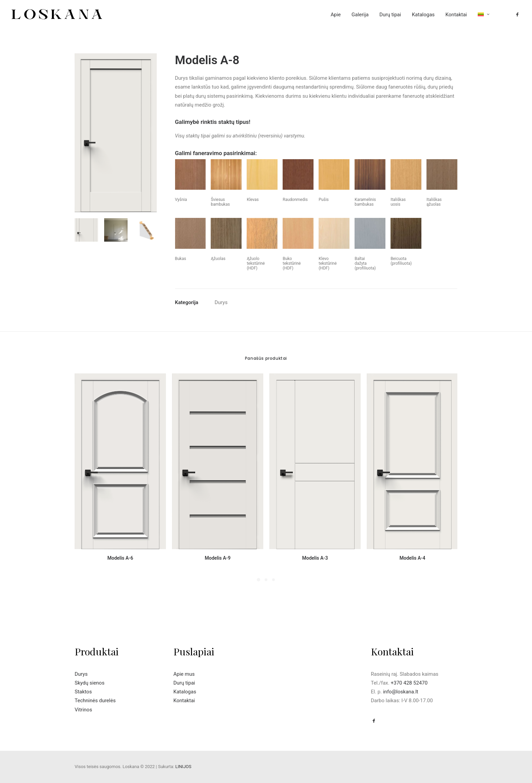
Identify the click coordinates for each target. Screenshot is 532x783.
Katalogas (423, 15)
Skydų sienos (90, 683)
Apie (336, 15)
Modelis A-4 (412, 558)
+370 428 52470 (409, 683)
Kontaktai (456, 15)
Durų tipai (390, 15)
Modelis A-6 (120, 558)
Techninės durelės (95, 701)
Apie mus (184, 674)
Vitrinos (83, 710)
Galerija (360, 15)
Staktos (83, 692)
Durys (221, 302)
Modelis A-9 (217, 558)
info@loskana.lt (401, 692)
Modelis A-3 (315, 558)
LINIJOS (183, 767)
